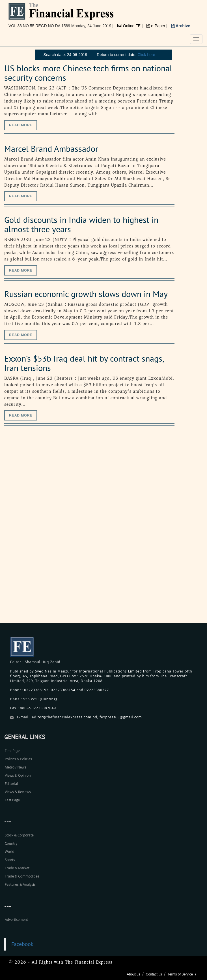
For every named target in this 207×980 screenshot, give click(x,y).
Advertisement (16, 920)
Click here (146, 55)
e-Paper (156, 26)
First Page (12, 751)
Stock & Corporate (19, 835)
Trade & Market (17, 868)
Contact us (154, 974)
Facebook (22, 944)
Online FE (130, 26)
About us (133, 974)
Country (11, 843)
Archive (181, 26)
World (10, 852)
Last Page (12, 800)
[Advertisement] (165, 530)
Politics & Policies (18, 759)
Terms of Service (180, 974)
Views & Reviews (18, 792)
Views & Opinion (18, 775)
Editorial (11, 784)
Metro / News (15, 767)
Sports (10, 860)
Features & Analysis (20, 884)
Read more (21, 125)
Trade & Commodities (22, 876)
